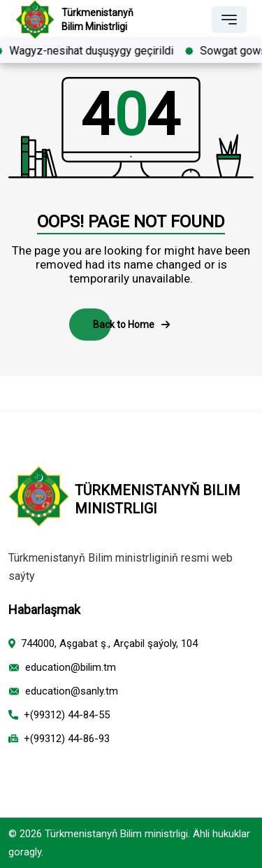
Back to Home (131, 325)
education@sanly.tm (72, 691)
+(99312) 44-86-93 (67, 739)
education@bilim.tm (71, 667)
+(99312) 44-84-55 (67, 715)
